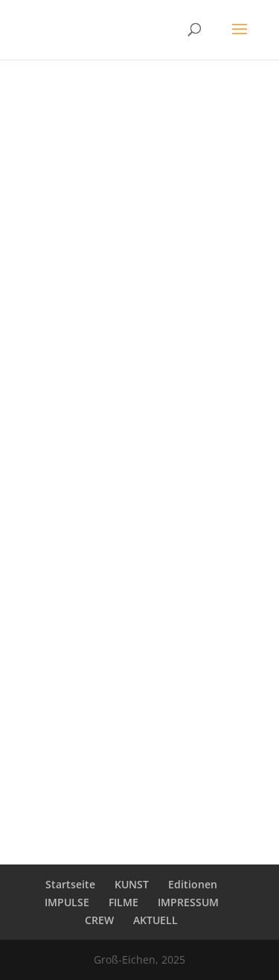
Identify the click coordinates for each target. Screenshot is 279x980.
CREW (99, 920)
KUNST (132, 884)
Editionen (193, 884)
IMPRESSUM (188, 902)
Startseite (70, 884)
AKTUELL (155, 920)
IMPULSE (67, 902)
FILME (124, 902)
